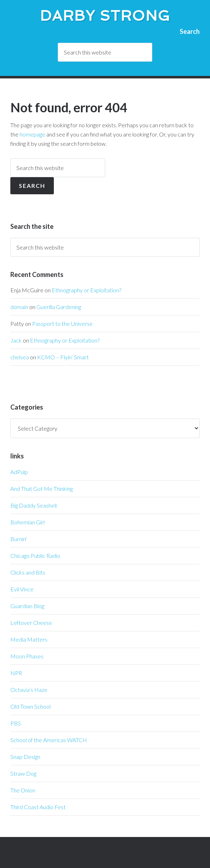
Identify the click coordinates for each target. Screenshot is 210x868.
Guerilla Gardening (59, 307)
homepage (32, 134)
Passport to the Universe (62, 323)
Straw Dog (23, 773)
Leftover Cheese (31, 623)
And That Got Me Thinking (42, 489)
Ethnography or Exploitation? (86, 290)
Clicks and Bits (28, 572)
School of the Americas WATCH (49, 740)
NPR (16, 673)
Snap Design (25, 757)
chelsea (20, 357)
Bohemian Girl (27, 522)
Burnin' (19, 539)
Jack (16, 340)
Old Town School (30, 706)
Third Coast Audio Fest (38, 807)
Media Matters (29, 639)
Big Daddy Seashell (34, 505)
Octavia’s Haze (29, 690)
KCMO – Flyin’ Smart (63, 357)
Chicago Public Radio (35, 556)
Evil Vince (22, 589)
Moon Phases (27, 656)
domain (19, 307)
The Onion (23, 790)
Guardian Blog (27, 606)
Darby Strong (105, 16)
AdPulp (19, 472)
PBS (16, 723)
